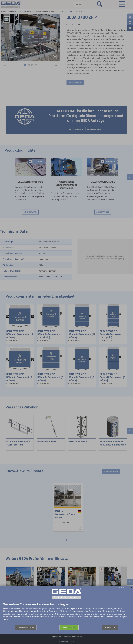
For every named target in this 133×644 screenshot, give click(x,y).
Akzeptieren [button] (69, 627)
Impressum (56, 637)
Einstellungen (26, 627)
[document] (66, 614)
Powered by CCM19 (66, 641)
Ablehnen (110, 627)
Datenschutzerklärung (73, 637)
